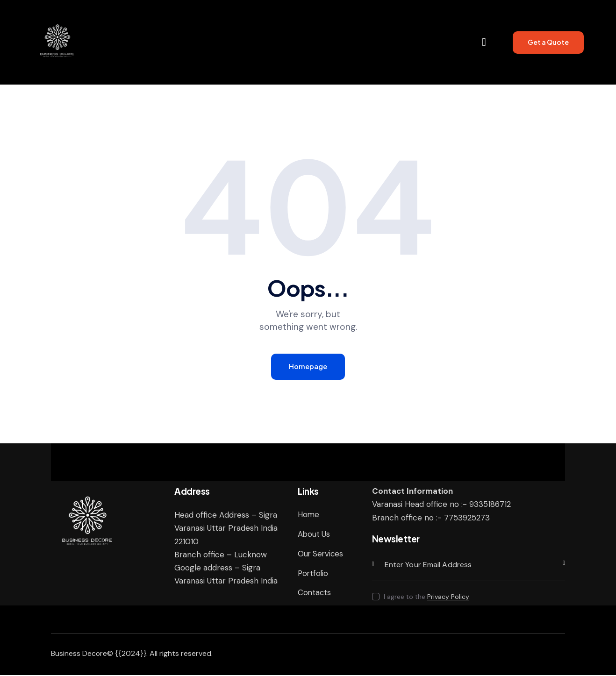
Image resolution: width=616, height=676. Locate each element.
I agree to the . (427, 598)
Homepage (308, 367)
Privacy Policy (448, 598)
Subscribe (558, 566)
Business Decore (79, 654)
